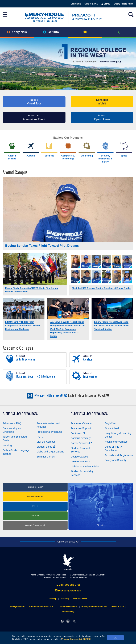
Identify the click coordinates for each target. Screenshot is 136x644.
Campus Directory (81, 438)
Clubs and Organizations (50, 452)
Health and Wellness (116, 442)
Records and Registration (119, 455)
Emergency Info (18, 607)
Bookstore (78, 433)
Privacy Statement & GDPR (76, 639)
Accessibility (68, 612)
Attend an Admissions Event (34, 117)
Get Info (51, 32)
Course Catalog (79, 457)
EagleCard (110, 423)
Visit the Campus (46, 442)
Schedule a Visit (102, 102)
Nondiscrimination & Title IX (42, 607)
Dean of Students (80, 461)
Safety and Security (115, 460)
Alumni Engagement (35, 525)
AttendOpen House (102, 117)
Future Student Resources (20, 414)
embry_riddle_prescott (47, 395)
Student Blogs (46, 447)
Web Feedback (80, 599)
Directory (65, 599)
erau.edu (68, 562)
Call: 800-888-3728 (68, 585)
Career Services (81, 443)
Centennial (76, 4)
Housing (7, 445)
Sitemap (53, 599)
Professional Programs (49, 432)
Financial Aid (112, 428)
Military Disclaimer (69, 607)
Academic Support (81, 428)
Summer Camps (46, 457)
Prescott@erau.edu (68, 591)
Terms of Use (117, 607)
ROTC (40, 437)
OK (115, 638)
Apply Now (17, 32)
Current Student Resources (89, 414)
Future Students (35, 497)
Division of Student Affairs (85, 467)
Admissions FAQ (12, 423)
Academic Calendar (82, 423)
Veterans (35, 516)
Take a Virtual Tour (34, 102)
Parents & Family (35, 487)
